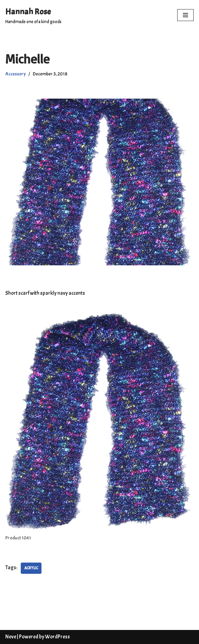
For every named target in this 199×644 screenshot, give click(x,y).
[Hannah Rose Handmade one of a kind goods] (33, 15)
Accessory (15, 74)
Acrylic (31, 568)
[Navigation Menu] (185, 15)
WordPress (57, 637)
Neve (11, 637)
